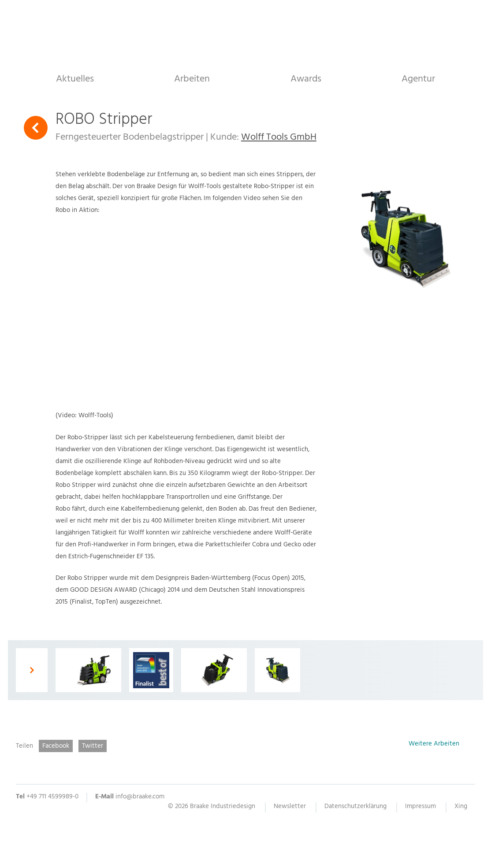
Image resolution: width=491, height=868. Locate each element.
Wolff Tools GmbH (279, 138)
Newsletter (290, 807)
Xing (461, 807)
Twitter (93, 746)
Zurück (36, 128)
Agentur (418, 79)
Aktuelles (75, 79)
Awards (306, 79)
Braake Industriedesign (245, 34)
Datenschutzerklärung (355, 807)
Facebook (56, 746)
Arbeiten (192, 79)
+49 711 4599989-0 (52, 797)
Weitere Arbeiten (434, 745)
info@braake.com (140, 797)
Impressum (420, 807)
